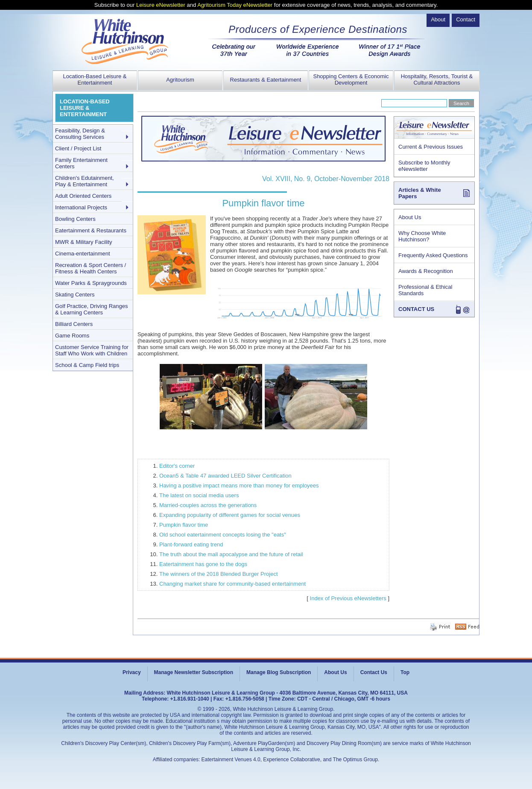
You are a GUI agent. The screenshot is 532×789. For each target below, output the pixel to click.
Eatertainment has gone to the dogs (203, 564)
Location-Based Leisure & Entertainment (95, 79)
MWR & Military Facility (84, 242)
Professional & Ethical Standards (425, 290)
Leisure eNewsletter (161, 5)
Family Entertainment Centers (81, 163)
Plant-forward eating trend (191, 544)
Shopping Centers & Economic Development (351, 79)
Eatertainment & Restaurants (91, 230)
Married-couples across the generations (208, 505)
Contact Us (374, 672)
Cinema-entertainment (83, 254)
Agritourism (180, 80)
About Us (410, 217)
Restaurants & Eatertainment (266, 80)
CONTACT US (416, 309)
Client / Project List (78, 148)
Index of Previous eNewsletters (348, 598)
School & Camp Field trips (87, 365)
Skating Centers (75, 295)
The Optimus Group (355, 760)
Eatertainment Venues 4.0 (231, 760)
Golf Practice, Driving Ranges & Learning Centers (92, 309)
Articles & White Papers (420, 193)
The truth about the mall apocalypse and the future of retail (231, 554)
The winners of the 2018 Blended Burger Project (219, 574)
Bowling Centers (75, 219)
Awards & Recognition (426, 271)
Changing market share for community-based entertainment (232, 584)
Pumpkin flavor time (184, 525)
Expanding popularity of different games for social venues (230, 515)
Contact (466, 19)
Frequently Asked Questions (433, 255)
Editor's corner (177, 466)
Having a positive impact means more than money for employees (239, 485)
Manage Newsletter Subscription (194, 672)
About (438, 19)
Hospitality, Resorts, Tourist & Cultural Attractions (437, 79)
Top (405, 672)
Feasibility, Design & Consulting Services (80, 134)
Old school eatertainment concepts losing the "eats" (223, 535)
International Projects (81, 207)
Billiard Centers (74, 324)
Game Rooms (72, 336)
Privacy (132, 672)
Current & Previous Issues (431, 147)
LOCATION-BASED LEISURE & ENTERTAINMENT (85, 108)
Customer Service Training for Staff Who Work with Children (92, 350)
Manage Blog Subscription (279, 672)
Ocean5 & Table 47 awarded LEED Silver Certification (225, 476)
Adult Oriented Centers (83, 196)
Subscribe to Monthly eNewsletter (424, 166)
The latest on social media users (199, 495)
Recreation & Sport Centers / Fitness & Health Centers (91, 268)
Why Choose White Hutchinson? (422, 236)
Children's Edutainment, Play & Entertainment (85, 181)
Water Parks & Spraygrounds (91, 283)
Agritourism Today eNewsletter (235, 5)
